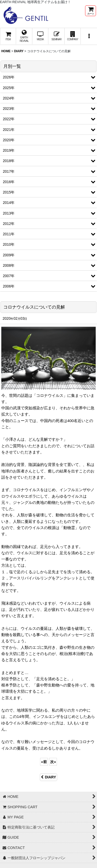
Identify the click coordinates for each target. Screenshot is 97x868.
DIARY (48, 777)
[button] (89, 36)
